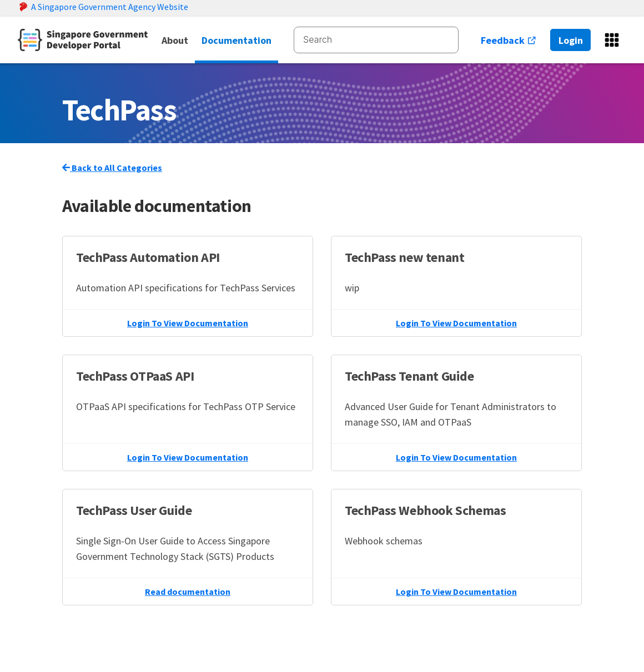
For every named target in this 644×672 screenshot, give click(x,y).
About (175, 40)
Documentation (237, 40)
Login (571, 40)
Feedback (509, 40)
